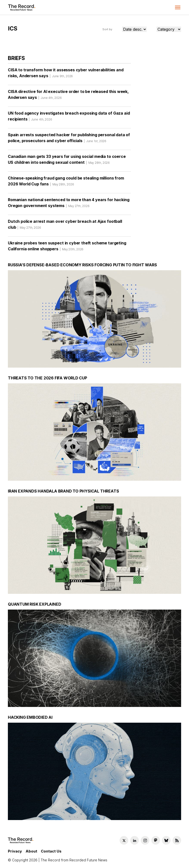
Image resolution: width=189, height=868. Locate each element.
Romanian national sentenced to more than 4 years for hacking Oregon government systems (69, 204)
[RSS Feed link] (177, 840)
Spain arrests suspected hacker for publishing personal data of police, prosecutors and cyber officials (69, 139)
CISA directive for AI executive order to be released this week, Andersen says (68, 96)
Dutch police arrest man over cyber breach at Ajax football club (65, 226)
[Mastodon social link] (156, 840)
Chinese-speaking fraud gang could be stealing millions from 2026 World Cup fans (66, 183)
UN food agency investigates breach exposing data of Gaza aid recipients (69, 118)
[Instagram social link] (145, 840)
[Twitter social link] (124, 840)
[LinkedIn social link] (134, 840)
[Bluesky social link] (166, 840)
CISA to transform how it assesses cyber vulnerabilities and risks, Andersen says (66, 75)
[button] (178, 7)
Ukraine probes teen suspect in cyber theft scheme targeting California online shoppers (67, 248)
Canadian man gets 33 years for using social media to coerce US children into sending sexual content (67, 161)
